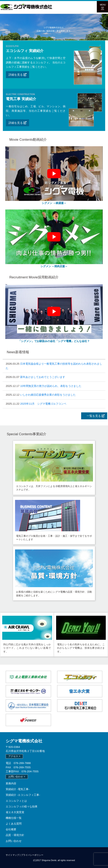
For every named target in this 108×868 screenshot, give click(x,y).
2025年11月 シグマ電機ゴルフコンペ (43, 404)
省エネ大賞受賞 (15, 812)
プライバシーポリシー (32, 855)
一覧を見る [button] (94, 416)
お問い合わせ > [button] (17, 777)
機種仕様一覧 (14, 818)
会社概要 (11, 829)
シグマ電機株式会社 (24, 741)
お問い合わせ (14, 841)
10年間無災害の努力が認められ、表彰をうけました (51, 386)
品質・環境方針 (15, 835)
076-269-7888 (22, 763)
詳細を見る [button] (17, 75)
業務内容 (11, 783)
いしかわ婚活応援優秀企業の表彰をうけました (48, 395)
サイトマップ (12, 855)
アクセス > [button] (14, 756)
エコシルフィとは (16, 801)
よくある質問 (14, 824)
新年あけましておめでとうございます (43, 377)
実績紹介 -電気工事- (18, 789)
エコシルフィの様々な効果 (22, 807)
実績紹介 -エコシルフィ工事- (23, 795)
